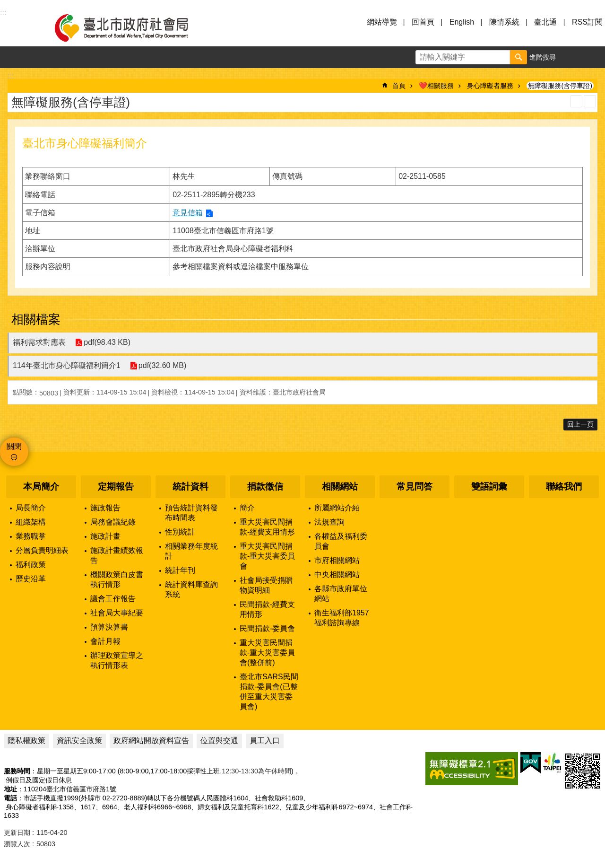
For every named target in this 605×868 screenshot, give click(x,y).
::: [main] (11, 76)
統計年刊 (180, 570)
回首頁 (423, 22)
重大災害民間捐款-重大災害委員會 (267, 556)
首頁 (399, 86)
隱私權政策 (26, 741)
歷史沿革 (31, 579)
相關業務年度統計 (191, 551)
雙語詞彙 (489, 487)
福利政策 (31, 565)
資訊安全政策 (79, 741)
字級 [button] (572, 57)
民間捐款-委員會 (267, 628)
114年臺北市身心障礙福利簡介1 (67, 365)
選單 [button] (19, 27)
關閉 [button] (14, 446)
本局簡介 (41, 487)
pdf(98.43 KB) (107, 343)
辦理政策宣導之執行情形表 (117, 660)
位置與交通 (219, 741)
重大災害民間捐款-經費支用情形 (267, 527)
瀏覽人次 (17, 844)
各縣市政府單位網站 (341, 594)
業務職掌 (31, 536)
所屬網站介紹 (337, 508)
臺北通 (545, 22)
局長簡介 (31, 508)
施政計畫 (105, 536)
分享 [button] (594, 57)
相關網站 (340, 487)
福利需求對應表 (39, 342)
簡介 (247, 508)
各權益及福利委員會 (341, 541)
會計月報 (105, 641)
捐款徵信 (265, 487)
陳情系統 (504, 22)
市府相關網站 (337, 560)
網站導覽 (382, 22)
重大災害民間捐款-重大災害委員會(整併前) (267, 653)
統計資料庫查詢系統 (191, 589)
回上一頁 (580, 424)
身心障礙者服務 (490, 86)
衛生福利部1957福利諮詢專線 (342, 618)
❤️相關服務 (436, 86)
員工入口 (265, 741)
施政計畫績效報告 (117, 555)
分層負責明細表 (42, 550)
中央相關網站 (337, 574)
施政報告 (105, 508)
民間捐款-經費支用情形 (267, 609)
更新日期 (17, 833)
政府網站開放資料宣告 (151, 741)
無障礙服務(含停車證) (560, 86)
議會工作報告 (113, 599)
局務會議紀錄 (113, 522)
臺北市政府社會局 (132, 27)
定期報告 (116, 487)
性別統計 (180, 532)
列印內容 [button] (576, 101)
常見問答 (415, 487)
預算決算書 (109, 627)
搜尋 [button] (519, 57)
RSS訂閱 (587, 22)
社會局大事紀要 (117, 613)
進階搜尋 (543, 57)
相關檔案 (36, 319)
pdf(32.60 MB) (162, 366)
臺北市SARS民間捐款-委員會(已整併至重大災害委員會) (269, 692)
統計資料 (190, 487)
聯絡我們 (564, 487)
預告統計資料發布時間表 (191, 513)
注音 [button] (590, 101)
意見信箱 (188, 213)
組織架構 (31, 522)
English (462, 22)
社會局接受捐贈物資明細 (266, 585)
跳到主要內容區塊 (5, 5)
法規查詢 (329, 522)
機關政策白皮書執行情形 (117, 579)
